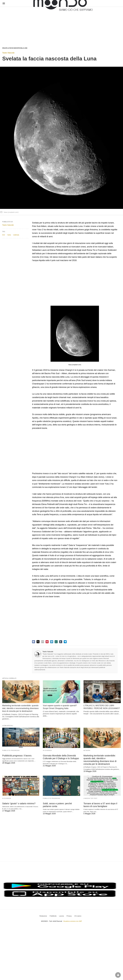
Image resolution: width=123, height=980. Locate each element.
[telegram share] (65, 642)
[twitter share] (38, 642)
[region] (43, 25)
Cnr (4, 235)
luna (9, 235)
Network (87, 750)
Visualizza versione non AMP (73, 921)
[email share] (43, 642)
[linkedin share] (52, 642)
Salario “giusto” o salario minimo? (19, 803)
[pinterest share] (47, 642)
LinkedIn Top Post (90, 798)
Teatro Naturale (8, 53)
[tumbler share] (61, 642)
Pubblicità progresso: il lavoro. (17, 756)
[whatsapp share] (56, 642)
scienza (16, 235)
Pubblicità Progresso (11, 750)
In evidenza (47, 750)
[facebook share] (34, 642)
